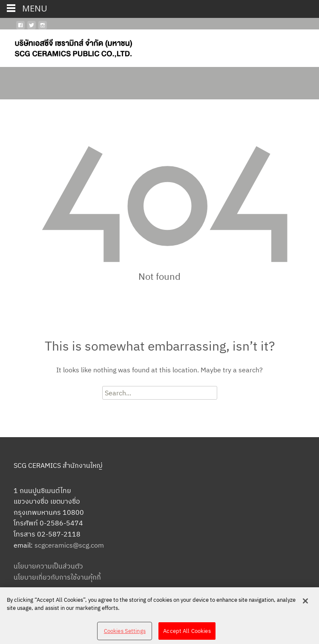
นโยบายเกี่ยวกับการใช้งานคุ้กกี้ (57, 577)
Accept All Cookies (187, 634)
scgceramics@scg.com (69, 545)
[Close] (305, 603)
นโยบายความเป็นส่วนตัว (48, 566)
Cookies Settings (125, 634)
